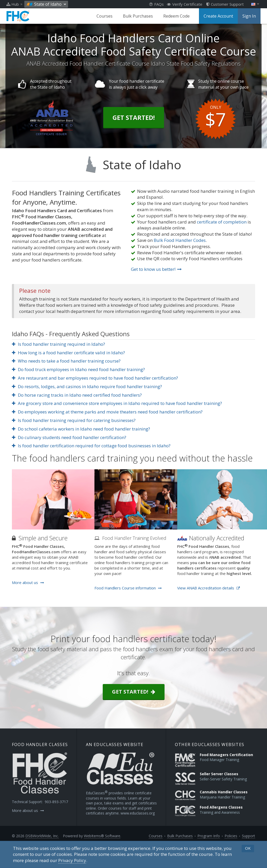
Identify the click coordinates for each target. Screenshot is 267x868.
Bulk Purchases (138, 16)
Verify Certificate (185, 4)
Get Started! (134, 117)
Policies (231, 836)
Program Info (209, 836)
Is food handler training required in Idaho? (58, 344)
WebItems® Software (102, 836)
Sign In (249, 16)
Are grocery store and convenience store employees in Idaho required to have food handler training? (117, 403)
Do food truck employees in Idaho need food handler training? (78, 369)
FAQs (157, 4)
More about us (28, 582)
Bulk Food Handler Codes (180, 240)
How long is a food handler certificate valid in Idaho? (68, 353)
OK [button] (248, 848)
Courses (105, 16)
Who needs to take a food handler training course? (66, 361)
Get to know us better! (156, 269)
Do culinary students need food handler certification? (69, 437)
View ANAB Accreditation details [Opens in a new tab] (209, 588)
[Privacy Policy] (72, 861)
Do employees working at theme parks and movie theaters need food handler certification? (107, 412)
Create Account (218, 16)
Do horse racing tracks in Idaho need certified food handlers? (77, 395)
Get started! (134, 692)
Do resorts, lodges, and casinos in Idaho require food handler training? (87, 386)
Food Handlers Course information (128, 588)
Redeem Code (176, 16)
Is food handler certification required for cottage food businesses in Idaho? (91, 446)
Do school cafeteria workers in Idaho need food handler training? (81, 429)
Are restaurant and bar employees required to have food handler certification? (95, 378)
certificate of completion (222, 222)
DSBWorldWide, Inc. (42, 836)
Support (249, 836)
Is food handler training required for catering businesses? (74, 420)
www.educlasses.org (138, 813)
